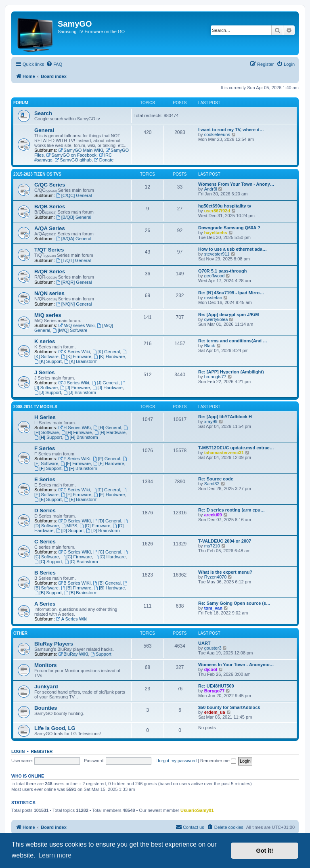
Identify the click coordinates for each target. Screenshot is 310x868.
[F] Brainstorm (80, 468)
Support (101, 654)
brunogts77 (215, 377)
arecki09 (213, 515)
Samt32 (212, 484)
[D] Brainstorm (103, 530)
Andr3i (211, 189)
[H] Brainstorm (81, 437)
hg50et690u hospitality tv (225, 206)
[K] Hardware (109, 356)
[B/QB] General (74, 217)
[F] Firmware (76, 463)
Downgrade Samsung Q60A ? (229, 228)
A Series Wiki (72, 619)
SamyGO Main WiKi (81, 150)
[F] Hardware (109, 463)
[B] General (107, 583)
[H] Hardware (110, 432)
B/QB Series (50, 207)
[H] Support (48, 437)
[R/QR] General (74, 282)
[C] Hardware (110, 557)
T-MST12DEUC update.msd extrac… (236, 448)
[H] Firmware (77, 432)
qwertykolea (216, 319)
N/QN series (49, 293)
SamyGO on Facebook (71, 155)
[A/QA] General (74, 239)
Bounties (46, 708)
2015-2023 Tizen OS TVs (37, 174)
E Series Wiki (74, 490)
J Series (45, 372)
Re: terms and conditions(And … (233, 341)
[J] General (105, 383)
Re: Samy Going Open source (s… (234, 603)
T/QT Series (49, 250)
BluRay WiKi (73, 654)
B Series (45, 573)
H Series (45, 417)
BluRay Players (54, 644)
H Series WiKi (74, 428)
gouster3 (213, 648)
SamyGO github (73, 160)
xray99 (211, 421)
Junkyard (46, 687)
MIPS (69, 526)
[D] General (107, 521)
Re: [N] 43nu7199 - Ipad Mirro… (231, 293)
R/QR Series (50, 272)
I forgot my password (176, 761)
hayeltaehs (216, 233)
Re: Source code (216, 479)
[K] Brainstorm (81, 361)
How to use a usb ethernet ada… (232, 249)
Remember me (218, 761)
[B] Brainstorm (81, 593)
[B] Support (48, 593)
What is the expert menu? (225, 572)
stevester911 (217, 254)
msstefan (213, 298)
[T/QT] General (73, 260)
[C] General (107, 552)
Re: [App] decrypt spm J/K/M (228, 314)
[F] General (107, 459)
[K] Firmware (76, 356)
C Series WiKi (74, 552)
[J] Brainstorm (80, 392)
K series (45, 341)
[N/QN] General (74, 304)
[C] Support (48, 562)
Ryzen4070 (216, 577)
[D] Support (70, 530)
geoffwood (215, 276)
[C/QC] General (74, 195)
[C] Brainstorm (81, 562)
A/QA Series (50, 228)
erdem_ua (215, 712)
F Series (45, 448)
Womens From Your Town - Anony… (236, 184)
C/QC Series (50, 185)
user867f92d (217, 211)
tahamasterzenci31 (224, 453)
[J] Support (48, 392)
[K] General (106, 352)
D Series (45, 511)
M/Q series (48, 315)
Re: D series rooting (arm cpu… (231, 510)
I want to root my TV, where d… (231, 130)
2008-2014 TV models (35, 407)
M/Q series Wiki (76, 325)
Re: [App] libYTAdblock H (225, 417)
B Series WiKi (74, 583)
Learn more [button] (55, 855)
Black (210, 346)
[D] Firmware (95, 526)
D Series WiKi (74, 521)
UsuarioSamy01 (197, 810)
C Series (45, 542)
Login (18, 751)
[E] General (106, 490)
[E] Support (48, 499)
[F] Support (48, 468)
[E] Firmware (76, 495)
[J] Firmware (75, 388)
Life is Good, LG (55, 728)
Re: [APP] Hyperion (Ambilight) (231, 372)
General (44, 130)
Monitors (46, 665)
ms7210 (212, 546)
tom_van (213, 608)
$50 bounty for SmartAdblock (229, 707)
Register (42, 751)
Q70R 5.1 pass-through (222, 271)
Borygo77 (215, 691)
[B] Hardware (109, 588)
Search (43, 113)
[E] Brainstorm (81, 499)
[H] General (107, 428)
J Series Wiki (73, 383)
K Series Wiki (74, 352)
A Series (45, 604)
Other (20, 633)
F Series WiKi (74, 459)
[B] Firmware (76, 588)
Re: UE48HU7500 (216, 686)
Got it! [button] (265, 851)
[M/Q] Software (70, 330)
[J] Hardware (108, 388)
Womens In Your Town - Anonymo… (236, 665)
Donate (104, 160)
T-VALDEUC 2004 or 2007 (225, 541)
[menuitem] (54, 64)
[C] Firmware (77, 557)
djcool (211, 669)
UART (204, 643)
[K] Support (48, 361)
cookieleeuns (217, 134)
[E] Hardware (109, 495)
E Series (45, 479)
